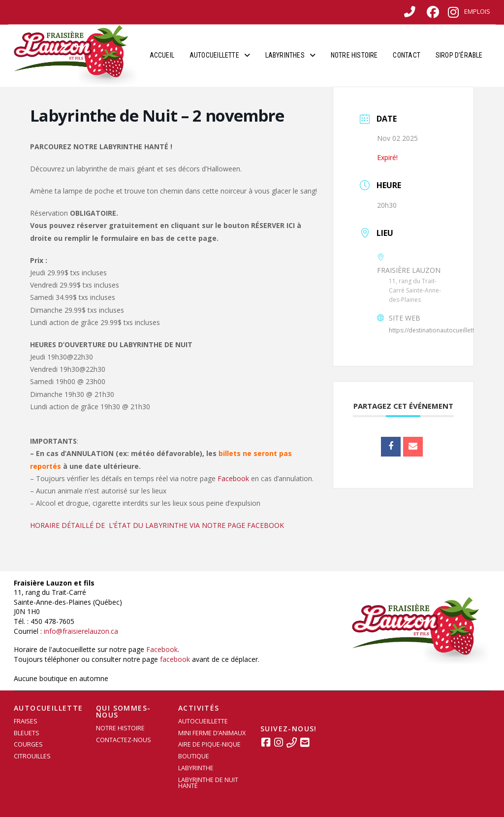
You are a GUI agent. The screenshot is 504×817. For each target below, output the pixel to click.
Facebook (233, 478)
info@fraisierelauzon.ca (81, 631)
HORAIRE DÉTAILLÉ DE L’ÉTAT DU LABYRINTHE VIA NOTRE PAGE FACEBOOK (157, 525)
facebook (175, 659)
